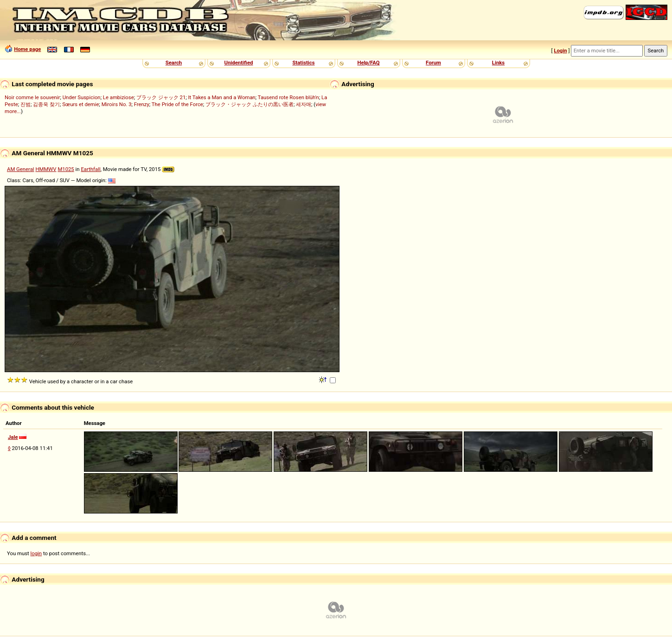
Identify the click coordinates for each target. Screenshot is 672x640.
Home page (27, 49)
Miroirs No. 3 (117, 104)
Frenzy (142, 104)
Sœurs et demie (80, 104)
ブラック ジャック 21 (161, 97)
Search (174, 63)
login (36, 553)
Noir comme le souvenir (32, 97)
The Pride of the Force (177, 104)
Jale (13, 437)
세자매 (304, 104)
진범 (26, 104)
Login (560, 51)
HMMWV (46, 169)
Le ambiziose (118, 97)
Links (498, 63)
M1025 (66, 169)
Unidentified (239, 63)
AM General (21, 169)
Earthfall (90, 169)
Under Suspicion (82, 97)
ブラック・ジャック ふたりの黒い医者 (250, 104)
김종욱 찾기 (46, 104)
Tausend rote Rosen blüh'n (288, 97)
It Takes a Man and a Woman (221, 97)
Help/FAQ (368, 63)
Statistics (303, 63)
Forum (433, 63)
